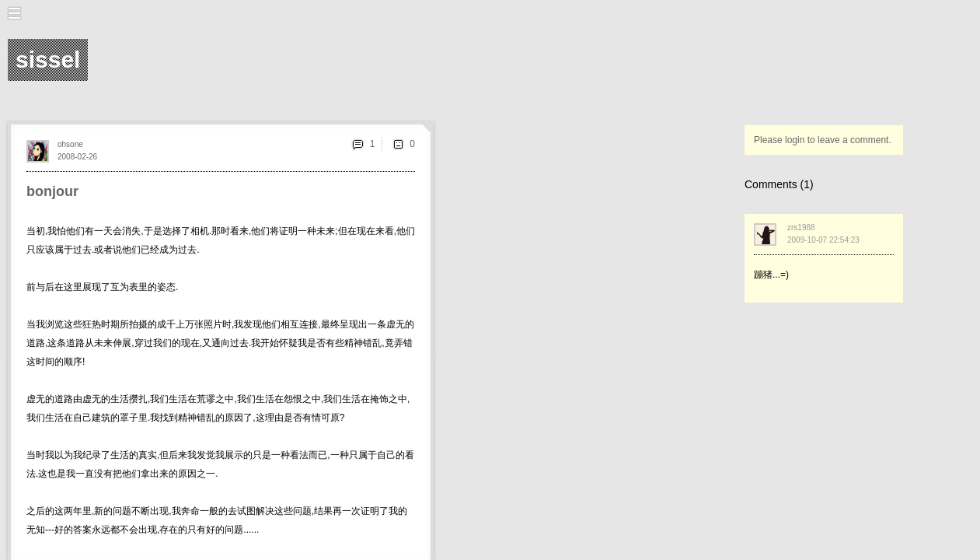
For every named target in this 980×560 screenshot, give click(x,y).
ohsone (70, 144)
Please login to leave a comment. (823, 140)
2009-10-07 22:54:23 (823, 240)
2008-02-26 (77, 157)
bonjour (52, 191)
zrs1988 (801, 227)
